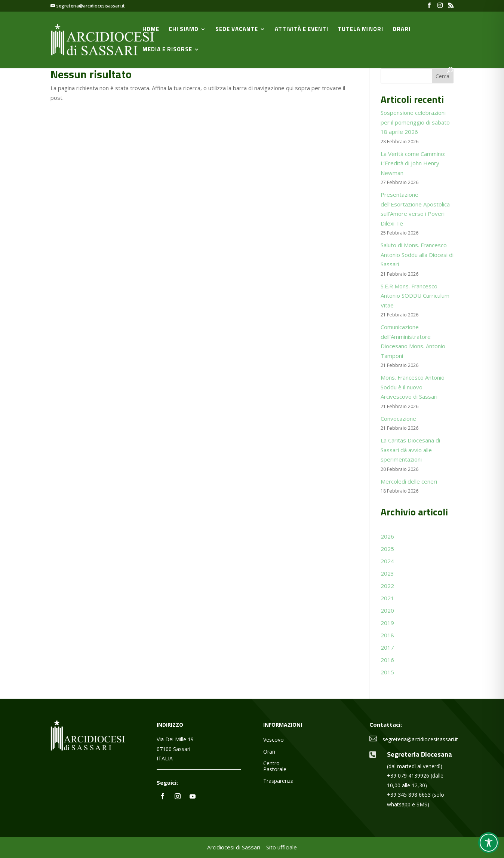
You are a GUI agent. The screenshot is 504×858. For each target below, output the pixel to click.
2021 (387, 598)
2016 (387, 660)
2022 (387, 586)
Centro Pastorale (275, 766)
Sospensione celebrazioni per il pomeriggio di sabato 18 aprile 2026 (415, 122)
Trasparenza (278, 781)
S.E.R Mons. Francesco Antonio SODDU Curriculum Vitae (415, 296)
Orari (402, 30)
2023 (387, 573)
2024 (387, 561)
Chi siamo (184, 30)
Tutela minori (360, 30)
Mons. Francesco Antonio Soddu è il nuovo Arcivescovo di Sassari (413, 387)
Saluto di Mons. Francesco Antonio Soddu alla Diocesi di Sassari (417, 255)
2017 (387, 647)
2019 (387, 623)
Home (151, 30)
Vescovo (273, 740)
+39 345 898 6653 (409, 795)
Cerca (442, 76)
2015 (387, 672)
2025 (387, 549)
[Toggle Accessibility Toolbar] (489, 843)
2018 (387, 635)
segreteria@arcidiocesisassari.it (420, 739)
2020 (387, 610)
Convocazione (398, 419)
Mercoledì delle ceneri (409, 481)
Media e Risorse (167, 50)
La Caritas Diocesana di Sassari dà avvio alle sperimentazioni (410, 450)
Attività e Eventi (302, 30)
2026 (387, 536)
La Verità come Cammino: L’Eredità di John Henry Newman (413, 163)
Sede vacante (237, 30)
